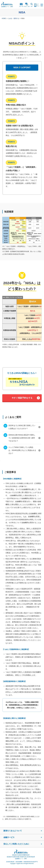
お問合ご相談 (27, 5)
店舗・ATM (21, 5)
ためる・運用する (14, 18)
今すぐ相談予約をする (22, 398)
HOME (4, 18)
